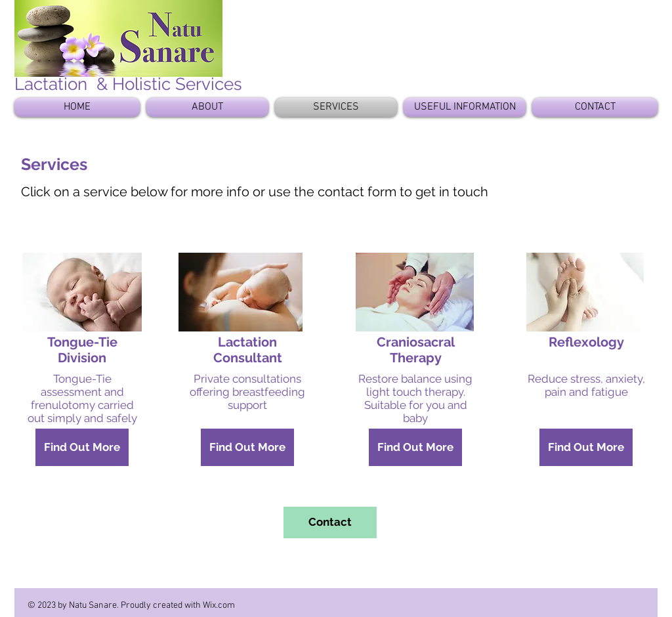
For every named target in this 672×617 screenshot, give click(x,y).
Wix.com (219, 606)
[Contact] (330, 522)
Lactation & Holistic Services (128, 84)
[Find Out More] (82, 447)
